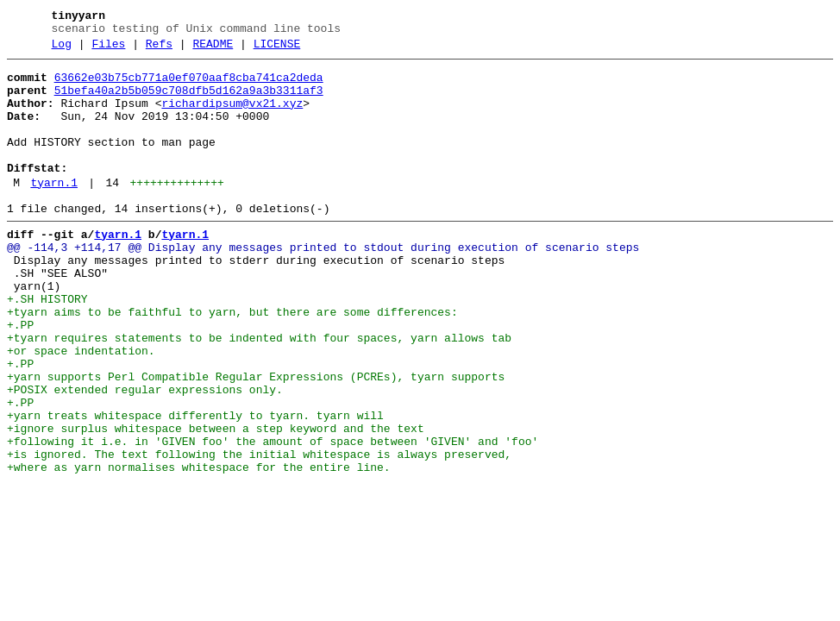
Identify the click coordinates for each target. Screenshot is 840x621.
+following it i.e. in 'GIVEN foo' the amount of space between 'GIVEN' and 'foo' (273, 517)
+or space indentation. (81, 408)
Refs (159, 49)
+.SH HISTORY (47, 346)
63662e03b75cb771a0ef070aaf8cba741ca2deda (189, 85)
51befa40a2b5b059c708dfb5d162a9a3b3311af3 (189, 101)
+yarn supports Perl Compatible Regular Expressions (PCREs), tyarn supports (256, 439)
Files (108, 49)
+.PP (20, 377)
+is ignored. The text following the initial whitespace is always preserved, (259, 532)
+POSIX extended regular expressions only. (145, 455)
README (213, 49)
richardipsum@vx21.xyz (232, 116)
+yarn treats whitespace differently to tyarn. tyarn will (195, 486)
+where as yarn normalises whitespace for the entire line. (199, 548)
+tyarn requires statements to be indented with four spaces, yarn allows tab (259, 392)
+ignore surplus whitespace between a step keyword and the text (216, 501)
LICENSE (277, 49)
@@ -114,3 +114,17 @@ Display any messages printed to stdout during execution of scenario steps (323, 284)
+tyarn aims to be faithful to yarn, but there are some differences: (232, 361)
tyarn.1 (54, 211)
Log (62, 49)
